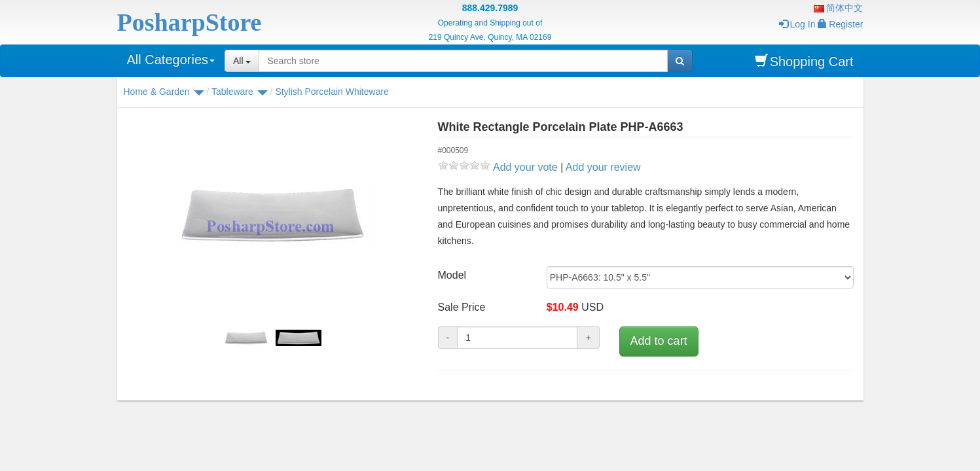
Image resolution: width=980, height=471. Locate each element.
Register (840, 24)
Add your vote (525, 167)
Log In (797, 24)
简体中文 (839, 8)
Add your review (603, 167)
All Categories (171, 60)
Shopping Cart (804, 61)
